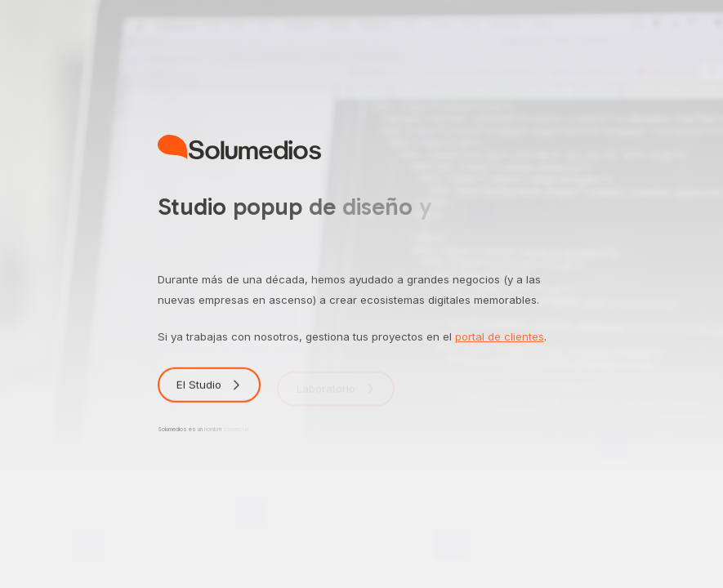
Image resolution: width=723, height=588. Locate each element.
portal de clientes (500, 336)
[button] (210, 388)
